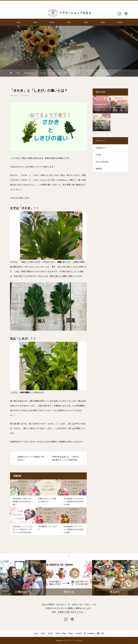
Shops (103, 22)
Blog (86, 22)
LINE (101, 633)
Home (18, 22)
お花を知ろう (25, 95)
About (35, 22)
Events (52, 22)
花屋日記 (99, 169)
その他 (98, 155)
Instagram (89, 633)
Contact (120, 22)
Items (69, 22)
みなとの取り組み (102, 162)
